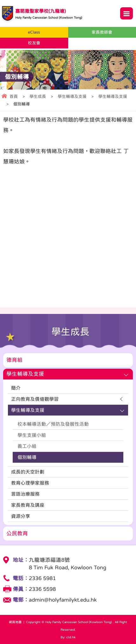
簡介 (16, 388)
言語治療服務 (25, 494)
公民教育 (17, 533)
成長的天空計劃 (28, 472)
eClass (34, 32)
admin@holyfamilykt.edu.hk (63, 600)
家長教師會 (102, 32)
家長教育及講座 (28, 505)
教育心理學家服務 (30, 483)
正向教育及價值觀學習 (35, 399)
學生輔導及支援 (72, 96)
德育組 (14, 360)
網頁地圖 (15, 622)
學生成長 (38, 96)
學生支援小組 (32, 435)
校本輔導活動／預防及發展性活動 (53, 424)
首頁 (14, 96)
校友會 (34, 43)
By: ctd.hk (68, 637)
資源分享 (21, 516)
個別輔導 (27, 457)
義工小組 (27, 446)
